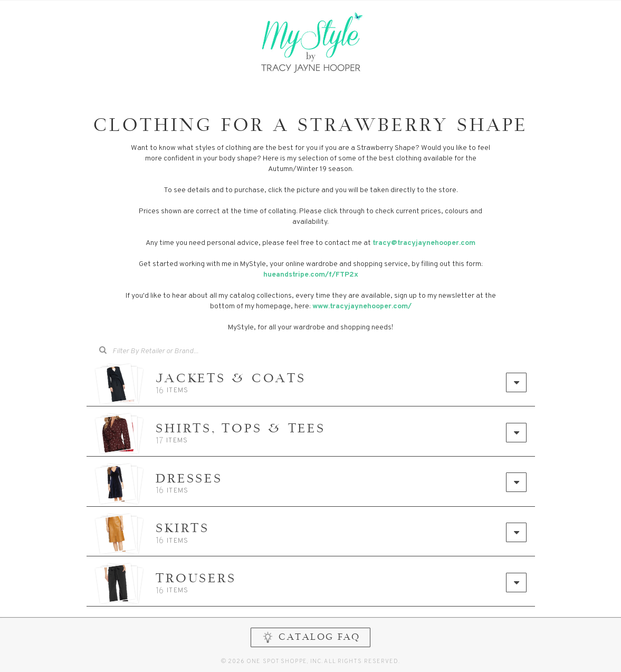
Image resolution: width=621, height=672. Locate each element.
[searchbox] (170, 350)
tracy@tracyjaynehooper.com (424, 243)
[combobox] (163, 352)
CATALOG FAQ (310, 638)
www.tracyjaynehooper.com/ (362, 306)
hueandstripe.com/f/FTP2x (311, 275)
